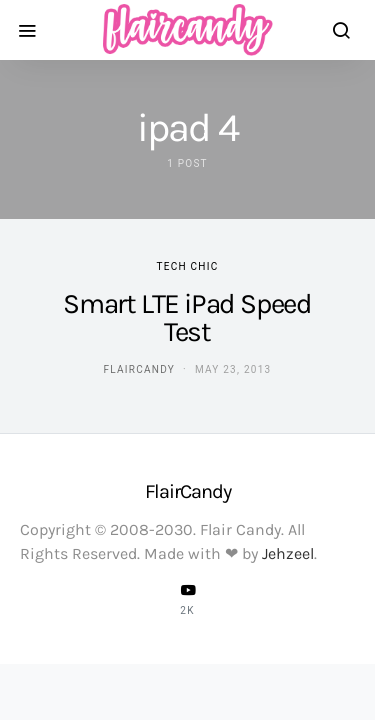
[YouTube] (188, 599)
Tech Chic (188, 266)
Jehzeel (288, 553)
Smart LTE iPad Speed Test (187, 317)
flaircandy (139, 369)
